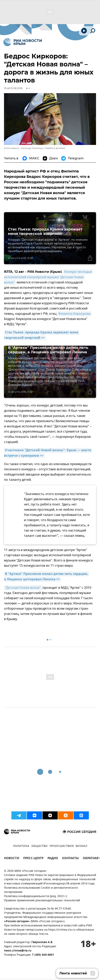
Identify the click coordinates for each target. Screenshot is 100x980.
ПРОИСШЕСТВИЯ (62, 846)
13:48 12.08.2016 (13, 88)
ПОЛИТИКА (21, 846)
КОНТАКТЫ (70, 859)
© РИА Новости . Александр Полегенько (24, 148)
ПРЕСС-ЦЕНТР (33, 859)
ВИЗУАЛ (81, 846)
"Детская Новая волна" (23, 588)
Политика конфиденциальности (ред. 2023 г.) (36, 896)
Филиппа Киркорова (74, 314)
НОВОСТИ (12, 859)
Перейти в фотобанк (55, 148)
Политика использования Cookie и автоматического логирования (41, 890)
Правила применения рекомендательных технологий (42, 901)
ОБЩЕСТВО (39, 846)
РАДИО (53, 859)
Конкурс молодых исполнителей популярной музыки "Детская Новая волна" (48, 277)
